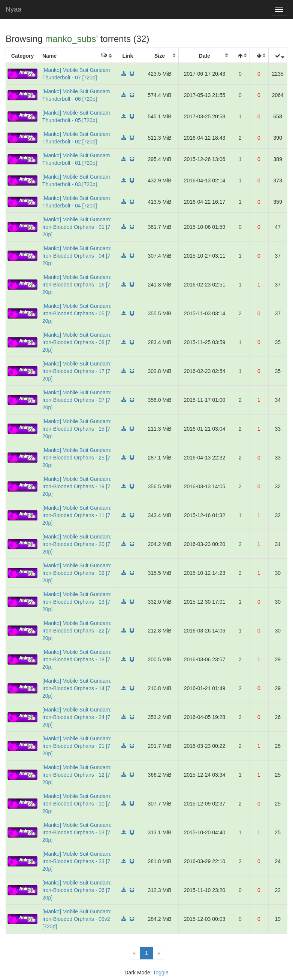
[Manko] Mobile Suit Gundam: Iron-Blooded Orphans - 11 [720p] (77, 515)
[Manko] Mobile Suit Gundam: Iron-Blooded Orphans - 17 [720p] (77, 371)
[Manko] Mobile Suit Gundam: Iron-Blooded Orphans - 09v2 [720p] (77, 919)
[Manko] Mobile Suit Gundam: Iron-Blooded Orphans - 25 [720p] (77, 458)
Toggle (161, 973)
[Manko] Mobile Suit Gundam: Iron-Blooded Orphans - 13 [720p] (77, 602)
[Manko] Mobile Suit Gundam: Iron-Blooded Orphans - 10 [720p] (77, 804)
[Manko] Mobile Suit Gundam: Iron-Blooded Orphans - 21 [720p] (77, 746)
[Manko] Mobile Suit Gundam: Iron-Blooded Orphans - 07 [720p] (77, 400)
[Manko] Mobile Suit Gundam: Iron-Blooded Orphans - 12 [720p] (77, 775)
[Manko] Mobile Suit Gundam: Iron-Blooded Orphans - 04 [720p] (77, 256)
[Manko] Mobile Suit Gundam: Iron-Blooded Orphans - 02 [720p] (77, 573)
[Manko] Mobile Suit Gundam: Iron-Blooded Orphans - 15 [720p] (77, 429)
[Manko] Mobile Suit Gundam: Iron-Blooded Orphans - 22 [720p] (77, 631)
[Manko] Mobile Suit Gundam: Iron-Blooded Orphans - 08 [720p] (77, 342)
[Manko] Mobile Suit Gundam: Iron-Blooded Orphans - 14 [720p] (77, 688)
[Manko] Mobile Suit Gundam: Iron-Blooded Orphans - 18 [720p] (77, 659)
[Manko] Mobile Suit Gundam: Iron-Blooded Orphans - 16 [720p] (77, 285)
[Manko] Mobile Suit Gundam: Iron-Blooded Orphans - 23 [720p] (77, 861)
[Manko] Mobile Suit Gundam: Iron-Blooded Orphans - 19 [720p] (77, 486)
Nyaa (13, 9)
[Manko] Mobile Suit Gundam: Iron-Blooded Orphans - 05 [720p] (77, 313)
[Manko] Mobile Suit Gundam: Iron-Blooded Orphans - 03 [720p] (77, 832)
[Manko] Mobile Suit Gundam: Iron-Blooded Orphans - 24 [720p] (77, 717)
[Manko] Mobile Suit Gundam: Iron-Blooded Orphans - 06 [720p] (77, 890)
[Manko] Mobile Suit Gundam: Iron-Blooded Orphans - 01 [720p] (77, 227)
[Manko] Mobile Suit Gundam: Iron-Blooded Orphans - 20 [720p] (77, 544)
